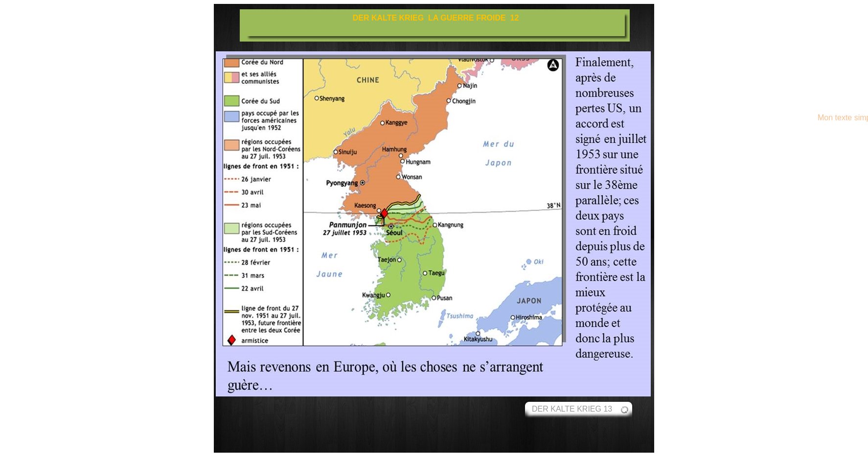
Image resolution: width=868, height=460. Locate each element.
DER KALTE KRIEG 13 (572, 409)
